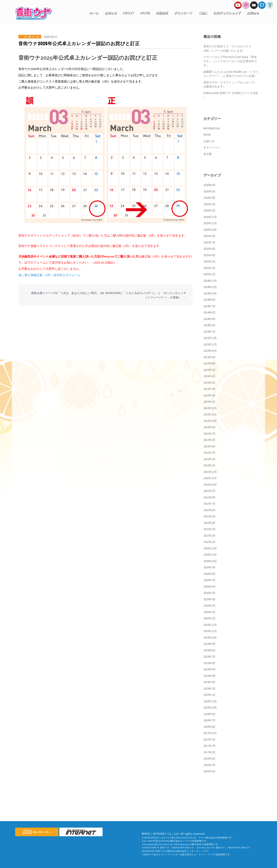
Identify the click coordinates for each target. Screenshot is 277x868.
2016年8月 (209, 759)
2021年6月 (209, 510)
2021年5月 (209, 516)
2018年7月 (209, 720)
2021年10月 (210, 485)
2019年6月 (209, 663)
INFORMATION (212, 128)
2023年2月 (209, 395)
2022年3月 (209, 453)
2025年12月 (210, 217)
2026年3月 (209, 204)
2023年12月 (210, 338)
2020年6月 (209, 587)
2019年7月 (209, 657)
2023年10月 (210, 351)
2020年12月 (210, 548)
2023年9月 (209, 357)
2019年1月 (209, 695)
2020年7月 (209, 580)
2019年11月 (210, 631)
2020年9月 (209, 567)
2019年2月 (209, 689)
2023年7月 (209, 370)
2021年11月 (210, 478)
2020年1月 (209, 618)
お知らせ (111, 13)
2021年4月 (209, 523)
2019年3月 (209, 682)
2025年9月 (209, 236)
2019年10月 (210, 638)
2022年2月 (209, 459)
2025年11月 (210, 223)
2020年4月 (209, 599)
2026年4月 (209, 198)
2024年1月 (209, 332)
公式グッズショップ (227, 13)
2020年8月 (209, 574)
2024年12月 (210, 281)
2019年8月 (209, 650)
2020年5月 (209, 593)
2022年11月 (210, 414)
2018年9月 (209, 714)
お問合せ (253, 13)
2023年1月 (209, 402)
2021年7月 (209, 504)
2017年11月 (210, 733)
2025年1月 (209, 274)
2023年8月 (209, 363)
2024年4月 (209, 319)
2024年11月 (210, 287)
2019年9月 (209, 644)
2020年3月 (209, 606)
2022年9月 (209, 427)
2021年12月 (210, 472)
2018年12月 (210, 701)
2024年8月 (209, 300)
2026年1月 (209, 211)
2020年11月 (210, 555)
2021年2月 (209, 536)
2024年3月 (209, 325)
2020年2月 (209, 612)
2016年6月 (209, 771)
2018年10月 (210, 708)
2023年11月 (210, 344)
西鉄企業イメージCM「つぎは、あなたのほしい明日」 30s (68, 293)
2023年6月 (209, 376)
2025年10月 (210, 230)
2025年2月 (209, 268)
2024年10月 (210, 293)
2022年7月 (209, 434)
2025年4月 (209, 255)
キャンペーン (212, 147)
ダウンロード (183, 13)
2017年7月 (209, 740)
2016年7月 (209, 765)
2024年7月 (209, 306)
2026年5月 (209, 192)
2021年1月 (209, 542)
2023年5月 (209, 383)
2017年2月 (209, 752)
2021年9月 (209, 491)
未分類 (208, 154)
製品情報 (162, 13)
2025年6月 (209, 249)
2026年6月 (209, 185)
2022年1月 (209, 465)
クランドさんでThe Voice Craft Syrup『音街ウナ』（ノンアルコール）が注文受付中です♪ (230, 61)
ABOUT (128, 13)
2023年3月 (209, 389)
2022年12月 (210, 408)
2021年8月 (209, 497)
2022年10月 (210, 421)
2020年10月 (210, 561)
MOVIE (145, 13)
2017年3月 (209, 746)
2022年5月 (209, 440)
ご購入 (203, 13)
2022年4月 (209, 446)
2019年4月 (209, 676)
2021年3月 (209, 529)
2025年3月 (209, 262)
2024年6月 (209, 312)
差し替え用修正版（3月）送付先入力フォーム (49, 275)
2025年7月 (209, 242)
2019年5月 (209, 669)
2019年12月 (210, 625)
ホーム (94, 13)
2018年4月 (209, 727)
